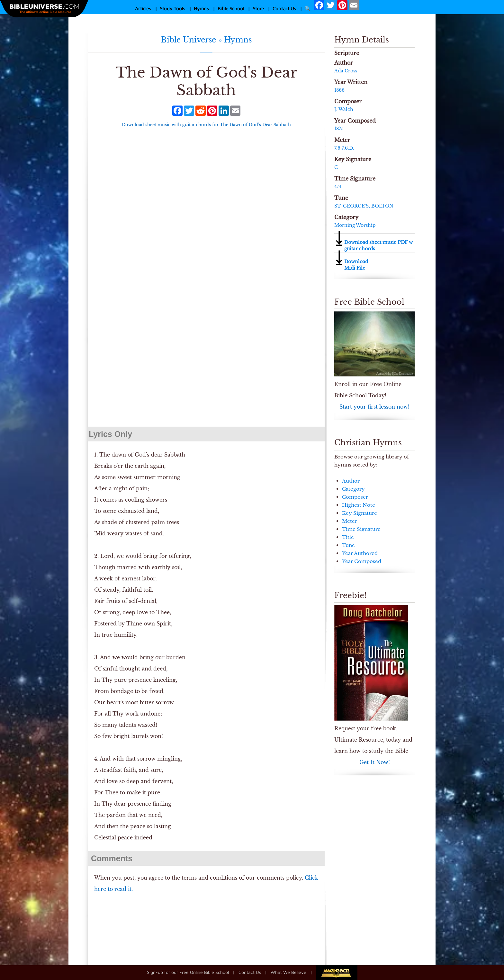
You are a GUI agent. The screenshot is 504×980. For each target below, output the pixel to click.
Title (348, 537)
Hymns (201, 9)
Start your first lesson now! (374, 407)
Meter (350, 521)
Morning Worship (355, 225)
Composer (355, 497)
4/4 (338, 187)
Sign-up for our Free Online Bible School (188, 972)
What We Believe (288, 972)
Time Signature (361, 529)
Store (258, 9)
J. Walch (344, 109)
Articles (143, 9)
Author (351, 481)
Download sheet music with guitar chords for (206, 125)
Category (353, 489)
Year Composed (362, 561)
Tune (348, 545)
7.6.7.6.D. (344, 148)
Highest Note (359, 505)
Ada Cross (346, 71)
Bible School (231, 9)
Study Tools (172, 9)
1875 (339, 129)
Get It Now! (375, 762)
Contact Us (284, 9)
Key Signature (360, 513)
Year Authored (360, 553)
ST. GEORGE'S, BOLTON (364, 206)
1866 (339, 90)
